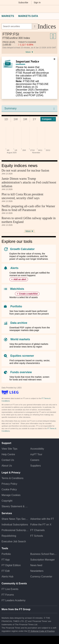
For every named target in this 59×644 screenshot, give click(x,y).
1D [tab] (6, 119)
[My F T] (55, 9)
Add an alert (20, 279)
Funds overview (21, 372)
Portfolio (16, 306)
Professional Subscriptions (15, 530)
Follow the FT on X (41, 525)
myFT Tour (36, 454)
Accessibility (37, 449)
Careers (35, 460)
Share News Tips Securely (15, 519)
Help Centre (8, 454)
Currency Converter (41, 577)
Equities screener (22, 356)
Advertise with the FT (42, 519)
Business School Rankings (44, 554)
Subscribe (23, 3)
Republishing (9, 536)
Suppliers (36, 466)
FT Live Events (10, 589)
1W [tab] (16, 119)
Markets (8, 16)
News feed (36, 565)
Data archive (19, 323)
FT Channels (38, 530)
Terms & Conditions (13, 478)
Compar (48, 119)
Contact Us (8, 460)
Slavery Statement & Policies (15, 506)
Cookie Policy (9, 489)
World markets (20, 339)
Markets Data (28, 16)
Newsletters (37, 571)
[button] (3, 9)
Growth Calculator (22, 249)
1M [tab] (25, 119)
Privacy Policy (9, 484)
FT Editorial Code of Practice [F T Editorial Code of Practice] (41, 631)
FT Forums (8, 595)
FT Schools (37, 536)
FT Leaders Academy (14, 600)
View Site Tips (9, 449)
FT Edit (6, 571)
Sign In (37, 3)
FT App (6, 560)
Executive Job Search (14, 541)
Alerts (14, 268)
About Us (7, 466)
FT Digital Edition (11, 565)
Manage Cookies (11, 495)
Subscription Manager (43, 560)
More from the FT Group (16, 609)
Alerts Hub (7, 577)
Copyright (7, 501)
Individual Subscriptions (15, 525)
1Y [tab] (34, 119)
